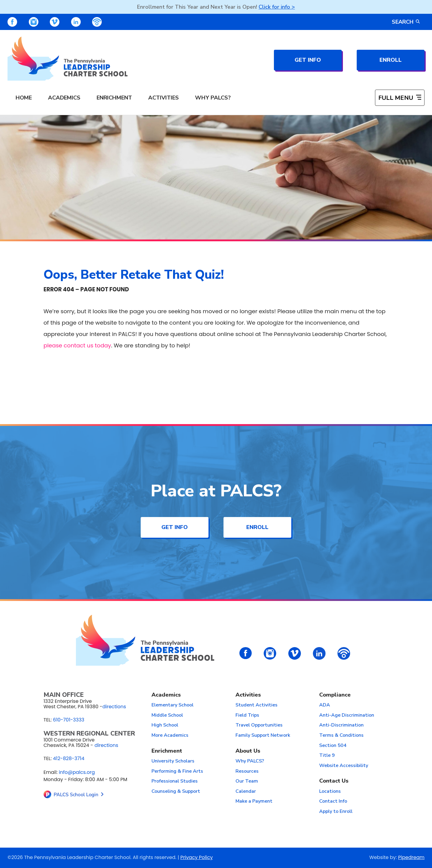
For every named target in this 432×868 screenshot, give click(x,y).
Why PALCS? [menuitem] (213, 98)
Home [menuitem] (24, 98)
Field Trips (247, 715)
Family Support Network (263, 736)
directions (114, 707)
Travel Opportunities (259, 725)
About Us (248, 751)
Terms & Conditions (341, 736)
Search (406, 22)
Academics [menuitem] (64, 98)
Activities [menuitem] (163, 98)
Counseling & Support (176, 792)
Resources (247, 771)
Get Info (308, 60)
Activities (248, 695)
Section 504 (333, 746)
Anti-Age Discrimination (347, 715)
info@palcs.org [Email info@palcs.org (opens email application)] (77, 772)
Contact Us (334, 781)
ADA (325, 705)
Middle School (167, 715)
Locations (330, 792)
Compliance (335, 695)
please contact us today (77, 345)
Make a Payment (254, 801)
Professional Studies (175, 781)
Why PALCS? (250, 761)
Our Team (247, 781)
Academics (166, 695)
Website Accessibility (344, 766)
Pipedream (411, 857)
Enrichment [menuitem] (114, 98)
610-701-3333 (69, 720)
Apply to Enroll (336, 812)
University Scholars (173, 761)
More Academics (170, 736)
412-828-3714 (69, 758)
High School (165, 725)
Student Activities (256, 705)
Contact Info (333, 801)
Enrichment (167, 751)
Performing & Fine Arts (177, 771)
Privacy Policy (196, 857)
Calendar (246, 792)
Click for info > (277, 7)
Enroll (391, 60)
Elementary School (172, 705)
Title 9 (327, 756)
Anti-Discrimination (341, 725)
